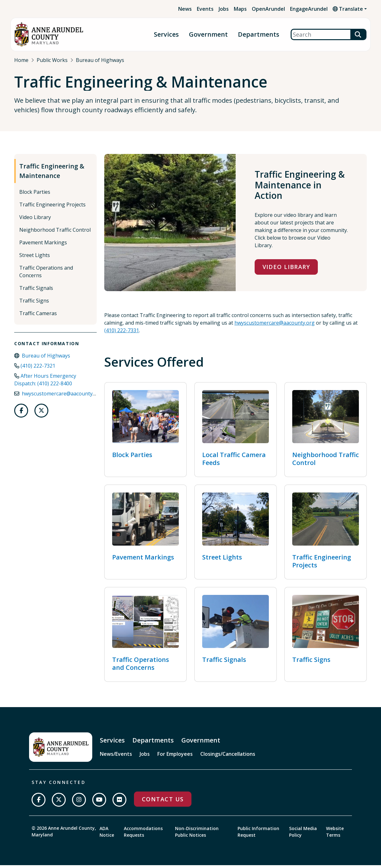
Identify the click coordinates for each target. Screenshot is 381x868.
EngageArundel (309, 9)
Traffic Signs (34, 304)
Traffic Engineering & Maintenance (52, 174)
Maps (240, 9)
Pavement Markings (43, 246)
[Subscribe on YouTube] (99, 803)
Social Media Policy (303, 834)
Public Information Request (258, 834)
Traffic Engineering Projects (52, 208)
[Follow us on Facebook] (21, 414)
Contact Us (163, 802)
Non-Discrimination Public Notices (197, 834)
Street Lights (35, 258)
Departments (259, 35)
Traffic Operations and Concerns (46, 275)
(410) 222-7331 (122, 333)
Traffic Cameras (38, 316)
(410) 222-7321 (38, 369)
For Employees (175, 757)
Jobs (224, 9)
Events (205, 9)
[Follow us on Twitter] (41, 414)
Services (166, 35)
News (185, 9)
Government (208, 35)
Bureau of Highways (100, 60)
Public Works (52, 60)
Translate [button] (348, 9)
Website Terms (335, 834)
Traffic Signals (36, 291)
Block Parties (35, 195)
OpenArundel (268, 9)
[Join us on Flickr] (119, 803)
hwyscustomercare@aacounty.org (62, 397)
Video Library (35, 220)
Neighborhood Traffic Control (55, 233)
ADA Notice (107, 834)
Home (21, 60)
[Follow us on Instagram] (79, 803)
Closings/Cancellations (228, 757)
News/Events (116, 757)
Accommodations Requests (143, 834)
